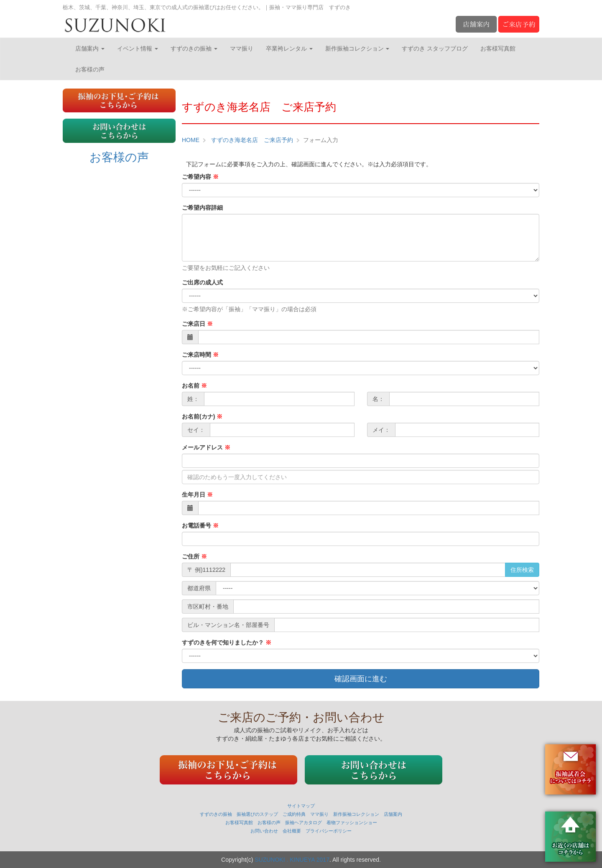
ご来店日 (197, 324)
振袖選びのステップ (257, 814)
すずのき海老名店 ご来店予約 (251, 140)
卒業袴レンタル (289, 48)
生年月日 (197, 495)
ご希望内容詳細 (202, 208)
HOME (191, 140)
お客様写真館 (498, 48)
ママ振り (242, 48)
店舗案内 (90, 48)
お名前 (194, 386)
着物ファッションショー (352, 822)
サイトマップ (301, 806)
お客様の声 (90, 69)
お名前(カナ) (202, 416)
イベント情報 (138, 48)
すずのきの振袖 (194, 48)
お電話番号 (200, 525)
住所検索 (522, 570)
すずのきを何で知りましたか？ (227, 642)
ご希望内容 (200, 177)
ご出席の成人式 (202, 282)
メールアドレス (206, 447)
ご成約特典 (294, 814)
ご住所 (194, 556)
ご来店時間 (200, 355)
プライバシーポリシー (329, 831)
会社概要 (292, 831)
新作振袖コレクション (357, 48)
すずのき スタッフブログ (435, 48)
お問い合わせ (264, 831)
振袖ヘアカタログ (304, 822)
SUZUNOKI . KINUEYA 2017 (292, 860)
